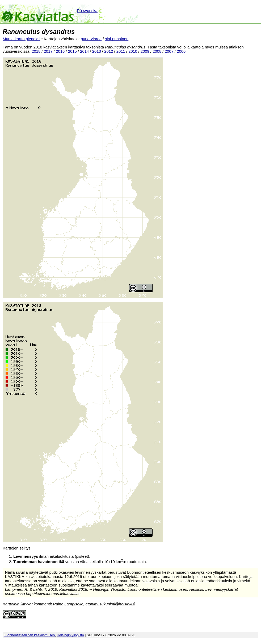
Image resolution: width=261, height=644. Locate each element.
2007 (169, 51)
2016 (60, 51)
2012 (109, 51)
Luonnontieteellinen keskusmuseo (29, 635)
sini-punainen (117, 39)
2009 (145, 51)
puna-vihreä (91, 39)
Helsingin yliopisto (70, 635)
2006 (181, 51)
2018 (36, 51)
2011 (121, 51)
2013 (97, 51)
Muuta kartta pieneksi (21, 39)
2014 (84, 51)
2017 (48, 51)
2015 (72, 51)
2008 (157, 51)
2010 (133, 51)
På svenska (87, 11)
